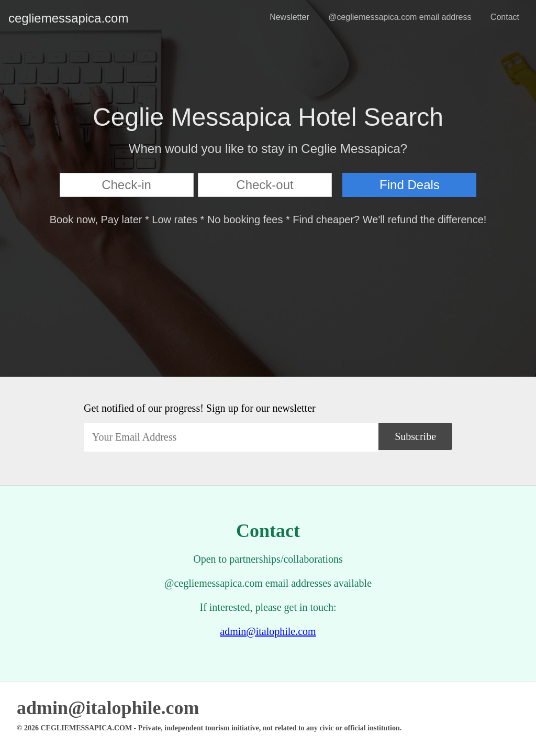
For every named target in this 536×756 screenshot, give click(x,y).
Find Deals (410, 185)
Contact (505, 17)
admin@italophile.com (268, 631)
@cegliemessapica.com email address (400, 17)
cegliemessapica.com (17, 18)
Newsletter (289, 17)
